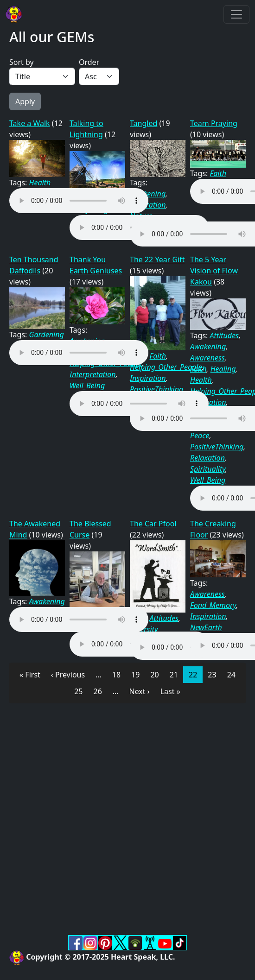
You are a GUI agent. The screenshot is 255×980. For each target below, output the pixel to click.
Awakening (208, 347)
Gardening (47, 335)
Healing (223, 369)
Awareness (207, 358)
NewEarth (206, 627)
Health (40, 183)
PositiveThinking (156, 389)
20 (157, 674)
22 (195, 674)
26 (100, 691)
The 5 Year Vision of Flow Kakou (214, 271)
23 (214, 674)
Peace (200, 436)
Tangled (143, 123)
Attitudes (224, 335)
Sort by (22, 62)
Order (89, 62)
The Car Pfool (153, 524)
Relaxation (207, 458)
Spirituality (208, 469)
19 (138, 674)
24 (234, 674)
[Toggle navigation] (236, 14)
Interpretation (93, 374)
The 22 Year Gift (157, 259)
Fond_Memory (213, 605)
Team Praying (214, 123)
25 (81, 691)
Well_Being (87, 386)
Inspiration (148, 378)
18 (119, 674)
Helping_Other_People (166, 367)
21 (176, 674)
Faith (218, 173)
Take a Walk (30, 123)
